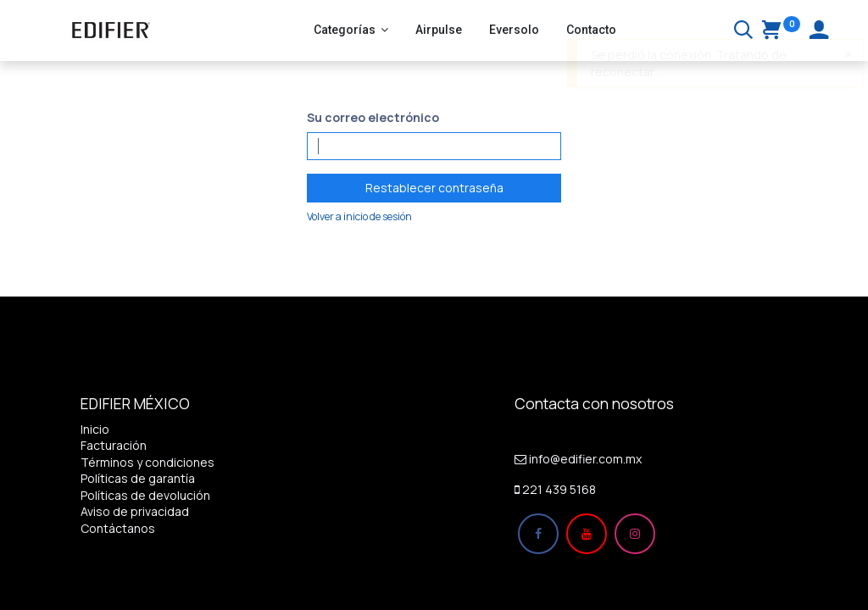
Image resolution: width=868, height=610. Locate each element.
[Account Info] (819, 32)
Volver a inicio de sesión (359, 216)
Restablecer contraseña (434, 188)
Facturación (114, 445)
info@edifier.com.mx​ (585, 459)
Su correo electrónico (373, 117)
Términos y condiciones (147, 462)
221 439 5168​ (559, 489)
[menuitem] (439, 30)
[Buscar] (743, 32)
